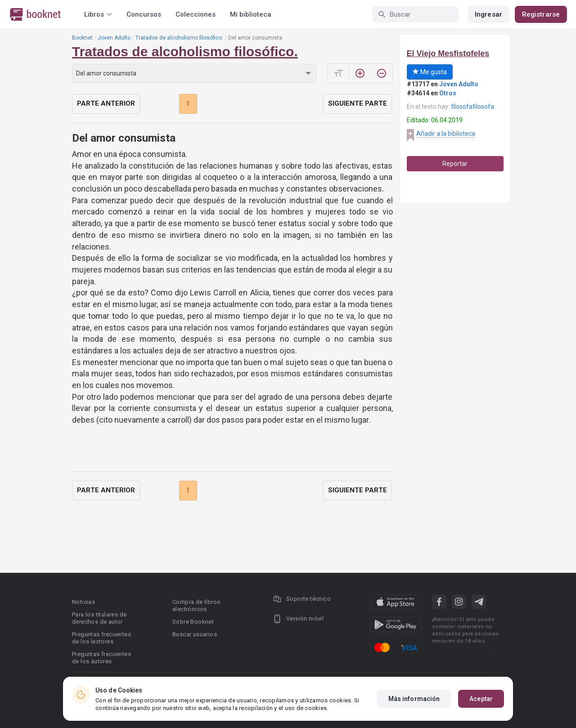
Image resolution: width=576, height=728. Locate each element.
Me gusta (430, 72)
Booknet (82, 38)
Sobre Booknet (193, 622)
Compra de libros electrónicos (196, 605)
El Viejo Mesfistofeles (448, 54)
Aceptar (481, 699)
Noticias (83, 602)
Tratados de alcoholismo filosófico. (179, 38)
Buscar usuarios (195, 634)
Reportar (455, 164)
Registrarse (541, 14)
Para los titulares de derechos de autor (99, 618)
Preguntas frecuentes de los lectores (101, 638)
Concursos (144, 14)
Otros (448, 93)
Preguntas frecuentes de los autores (101, 658)
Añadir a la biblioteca (446, 134)
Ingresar (488, 14)
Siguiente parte (358, 103)
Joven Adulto (114, 38)
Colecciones (196, 14)
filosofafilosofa (472, 107)
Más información (414, 699)
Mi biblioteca (251, 14)
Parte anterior (106, 103)
